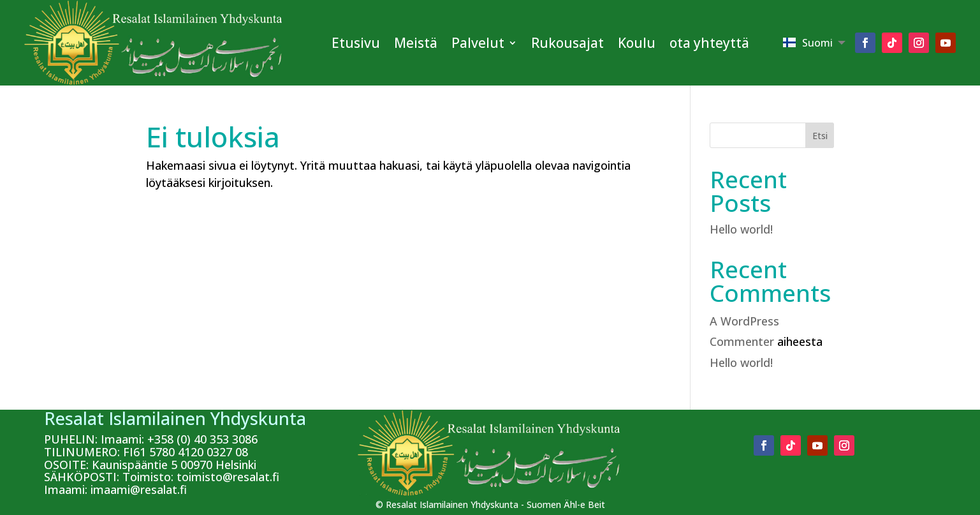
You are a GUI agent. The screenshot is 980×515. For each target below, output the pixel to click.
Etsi (820, 136)
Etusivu (356, 43)
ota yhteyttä (709, 43)
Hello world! (741, 229)
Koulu (637, 43)
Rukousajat (567, 43)
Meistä (416, 43)
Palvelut (478, 43)
